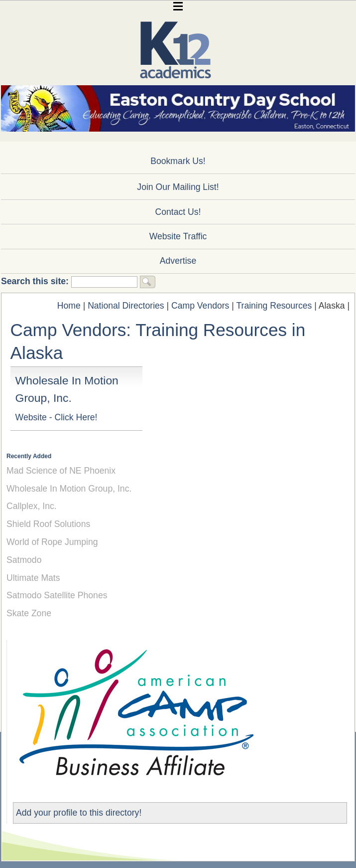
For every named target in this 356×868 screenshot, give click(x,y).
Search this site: (36, 281)
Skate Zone (29, 613)
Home (69, 306)
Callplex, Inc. (32, 506)
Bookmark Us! (178, 161)
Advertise (178, 261)
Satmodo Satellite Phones (57, 595)
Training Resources (274, 306)
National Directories (126, 306)
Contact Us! (178, 212)
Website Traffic (178, 236)
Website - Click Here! (57, 417)
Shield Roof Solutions (48, 524)
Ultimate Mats (33, 578)
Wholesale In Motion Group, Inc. (69, 489)
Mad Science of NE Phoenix (61, 471)
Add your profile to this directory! (79, 813)
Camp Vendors (200, 306)
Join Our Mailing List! (178, 187)
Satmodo (24, 560)
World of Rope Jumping (52, 542)
